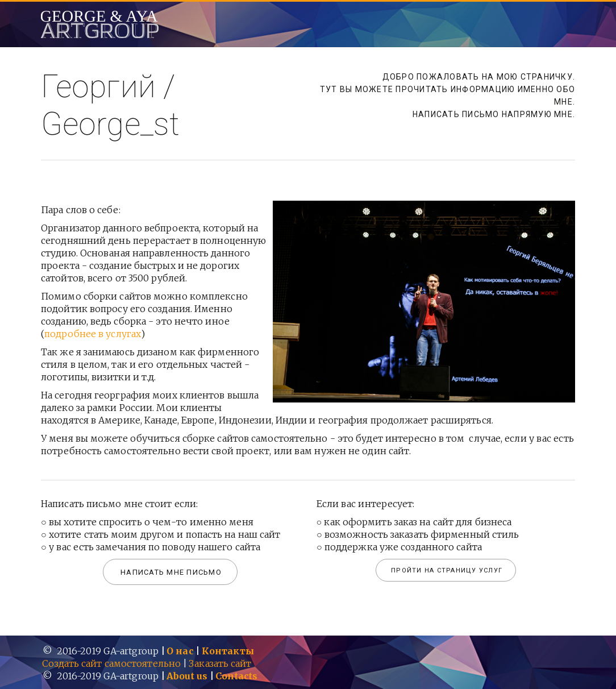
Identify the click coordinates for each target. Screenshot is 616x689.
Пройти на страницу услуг (447, 570)
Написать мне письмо (171, 572)
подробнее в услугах (93, 334)
